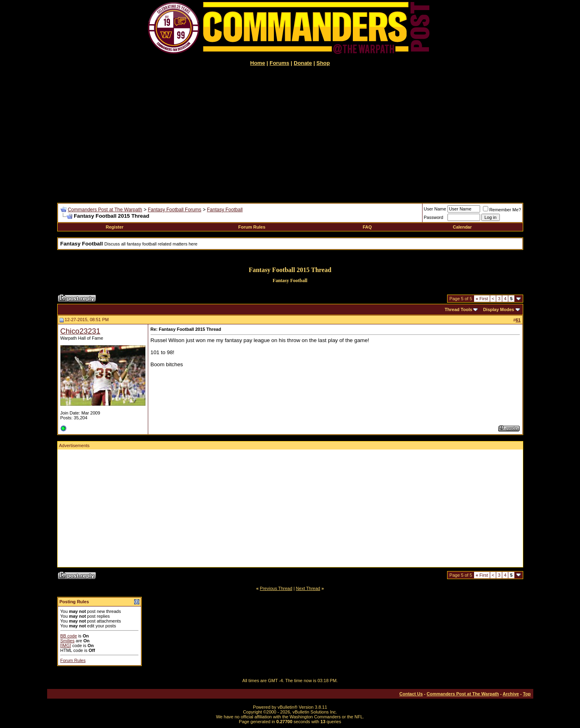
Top (527, 694)
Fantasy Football (225, 210)
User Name (435, 209)
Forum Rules (252, 227)
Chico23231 (81, 331)
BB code (69, 636)
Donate (303, 63)
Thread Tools (458, 309)
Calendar (462, 227)
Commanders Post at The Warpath (105, 210)
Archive (511, 694)
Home (258, 63)
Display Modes (498, 309)
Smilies (67, 641)
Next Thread (308, 588)
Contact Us (411, 694)
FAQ (367, 227)
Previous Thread (276, 588)
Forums (279, 63)
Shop (323, 63)
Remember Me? (502, 210)
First (482, 299)
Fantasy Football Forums (175, 210)
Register (115, 227)
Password (433, 217)
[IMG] (66, 646)
